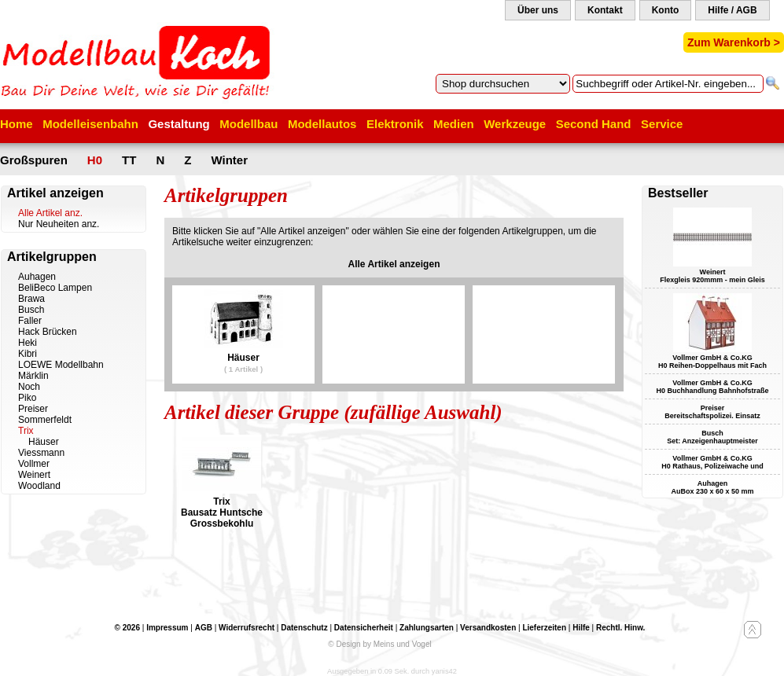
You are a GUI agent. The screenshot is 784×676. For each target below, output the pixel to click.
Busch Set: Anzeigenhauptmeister (712, 437)
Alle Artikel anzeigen (394, 264)
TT (129, 160)
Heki (28, 343)
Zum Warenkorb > (734, 42)
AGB (204, 628)
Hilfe (581, 628)
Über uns (538, 10)
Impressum (167, 628)
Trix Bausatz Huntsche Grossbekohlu (222, 513)
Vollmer (34, 464)
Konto (666, 10)
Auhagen (37, 277)
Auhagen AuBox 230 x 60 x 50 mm (712, 487)
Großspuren (34, 160)
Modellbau (248, 124)
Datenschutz (304, 628)
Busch (31, 310)
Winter (229, 160)
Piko (27, 398)
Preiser (33, 409)
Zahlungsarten (427, 628)
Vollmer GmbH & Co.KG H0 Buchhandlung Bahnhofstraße (712, 387)
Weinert (34, 475)
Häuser (44, 442)
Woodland (39, 486)
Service (662, 124)
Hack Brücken (48, 332)
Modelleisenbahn (90, 124)
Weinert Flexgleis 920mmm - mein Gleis (712, 276)
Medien (454, 124)
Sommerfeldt (45, 420)
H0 (95, 160)
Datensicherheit (364, 628)
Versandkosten (488, 628)
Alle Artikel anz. (50, 213)
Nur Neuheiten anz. (59, 224)
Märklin (33, 376)
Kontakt (605, 10)
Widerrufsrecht (247, 628)
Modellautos (322, 124)
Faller (30, 321)
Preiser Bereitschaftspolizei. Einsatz (712, 412)
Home (17, 124)
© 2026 (127, 628)
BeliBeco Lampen (55, 288)
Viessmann (41, 453)
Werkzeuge (515, 124)
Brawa (31, 299)
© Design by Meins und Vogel (379, 644)
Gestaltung (179, 124)
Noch (29, 387)
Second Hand (594, 124)
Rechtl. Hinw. (620, 628)
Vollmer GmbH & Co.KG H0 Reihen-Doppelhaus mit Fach (712, 362)
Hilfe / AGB (732, 10)
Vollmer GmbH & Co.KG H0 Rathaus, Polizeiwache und (712, 462)
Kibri (28, 354)
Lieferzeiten (544, 628)
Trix (26, 431)
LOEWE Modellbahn (61, 365)
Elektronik (395, 124)
